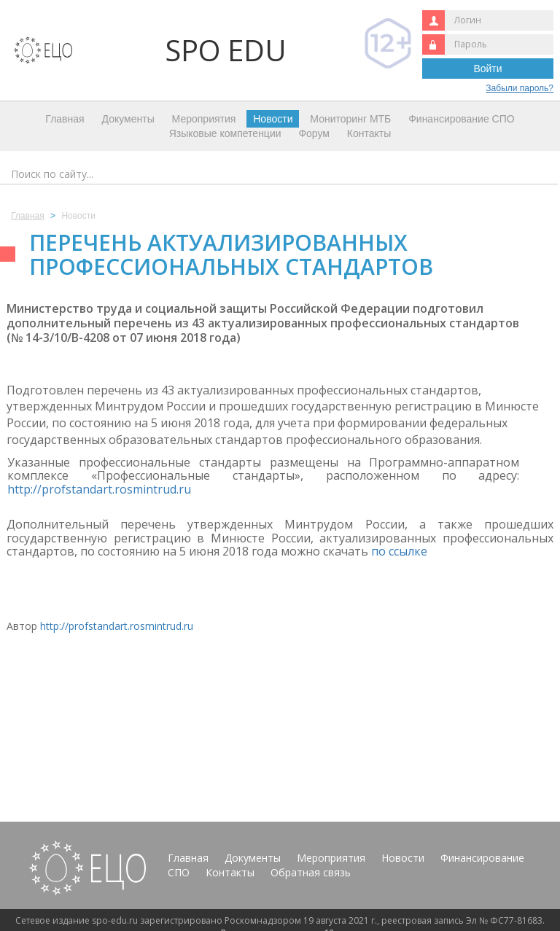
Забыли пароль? (520, 88)
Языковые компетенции (225, 133)
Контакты (369, 133)
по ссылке (401, 551)
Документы (128, 119)
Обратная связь (311, 872)
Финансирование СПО (461, 119)
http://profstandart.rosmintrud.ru (99, 489)
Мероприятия (204, 119)
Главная (65, 119)
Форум (314, 133)
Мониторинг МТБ (350, 119)
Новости (273, 119)
